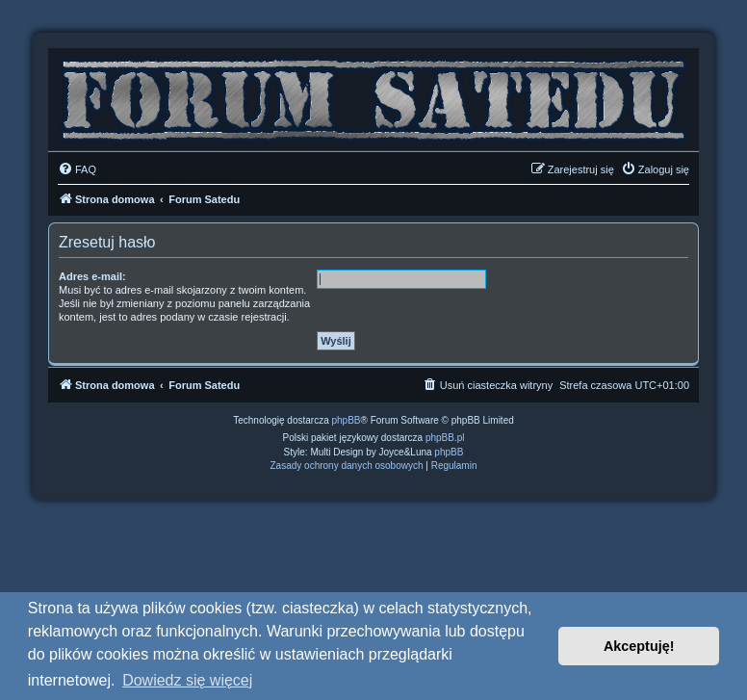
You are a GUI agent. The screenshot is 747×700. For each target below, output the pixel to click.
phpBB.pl (445, 438)
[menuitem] (77, 169)
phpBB (347, 420)
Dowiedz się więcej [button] (187, 680)
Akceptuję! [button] (639, 646)
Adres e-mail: (92, 276)
